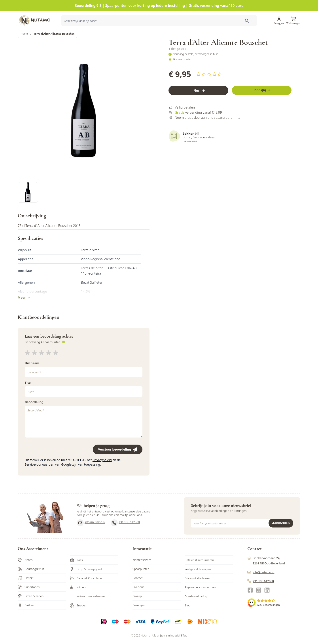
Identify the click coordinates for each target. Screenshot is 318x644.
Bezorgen (139, 619)
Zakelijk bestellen (271, 36)
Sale (294, 36)
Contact (138, 591)
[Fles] (198, 106)
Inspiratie (221, 36)
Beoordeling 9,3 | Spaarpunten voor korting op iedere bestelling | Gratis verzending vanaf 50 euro (159, 6)
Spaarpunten (141, 582)
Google (66, 478)
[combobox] (87, 36)
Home (24, 50)
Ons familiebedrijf (244, 36)
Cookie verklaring (196, 610)
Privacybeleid (102, 473)
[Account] (279, 17)
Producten (192, 36)
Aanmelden (281, 536)
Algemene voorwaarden (200, 601)
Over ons (138, 600)
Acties (207, 36)
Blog (188, 619)
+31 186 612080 (125, 536)
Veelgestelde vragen (198, 583)
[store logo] (38, 19)
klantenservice (132, 525)
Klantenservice (246, 19)
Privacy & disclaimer (198, 592)
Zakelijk (137, 610)
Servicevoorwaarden (40, 478)
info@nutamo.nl (91, 536)
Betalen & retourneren (199, 573)
